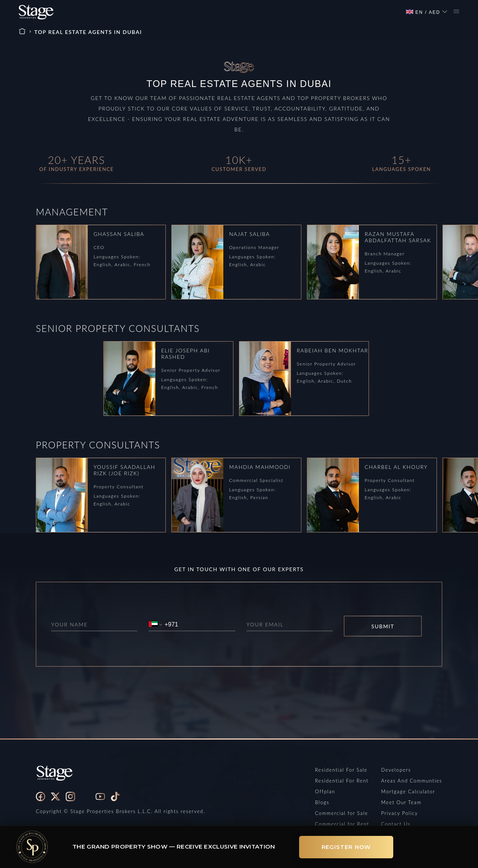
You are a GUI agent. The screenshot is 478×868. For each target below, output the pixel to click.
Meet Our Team (401, 802)
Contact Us (396, 824)
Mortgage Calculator (408, 791)
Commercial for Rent (342, 824)
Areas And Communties (412, 781)
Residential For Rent (342, 781)
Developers (396, 770)
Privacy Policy (400, 813)
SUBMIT (383, 626)
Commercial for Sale (342, 813)
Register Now (346, 847)
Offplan (325, 791)
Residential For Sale (341, 770)
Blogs (322, 802)
